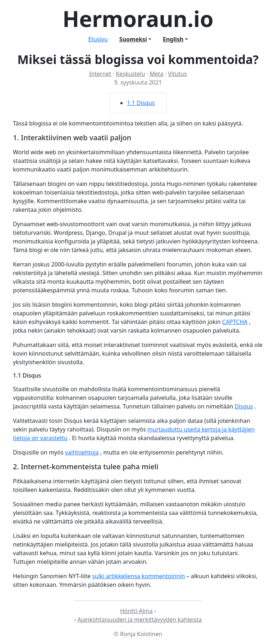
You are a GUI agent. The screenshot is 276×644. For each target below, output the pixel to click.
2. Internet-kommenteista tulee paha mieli (86, 467)
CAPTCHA (235, 322)
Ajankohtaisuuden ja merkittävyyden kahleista (140, 620)
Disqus (244, 406)
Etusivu (98, 39)
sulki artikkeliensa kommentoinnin (139, 576)
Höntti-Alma (136, 611)
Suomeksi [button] (133, 39)
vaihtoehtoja (82, 452)
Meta (156, 74)
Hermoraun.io (138, 19)
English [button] (173, 39)
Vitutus (177, 74)
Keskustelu (130, 74)
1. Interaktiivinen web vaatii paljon (72, 138)
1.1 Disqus (141, 103)
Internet (100, 74)
